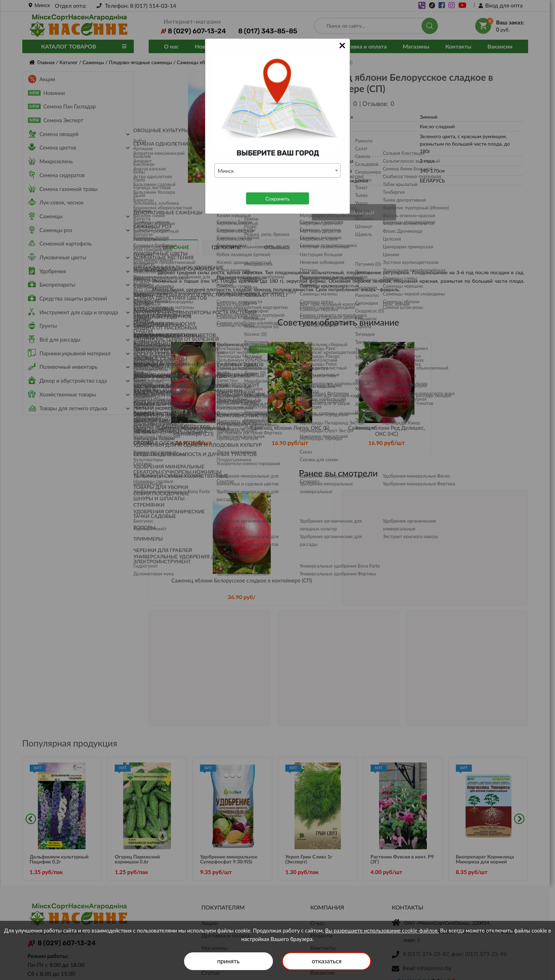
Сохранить (277, 199)
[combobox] (277, 170)
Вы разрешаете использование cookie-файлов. (382, 930)
